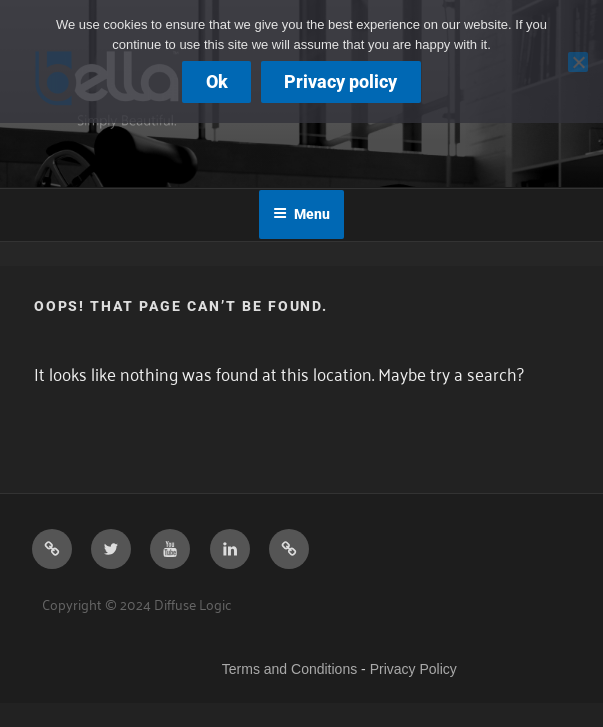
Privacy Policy (413, 669)
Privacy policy (340, 81)
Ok (217, 81)
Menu (301, 214)
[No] (578, 62)
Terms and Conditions (289, 669)
